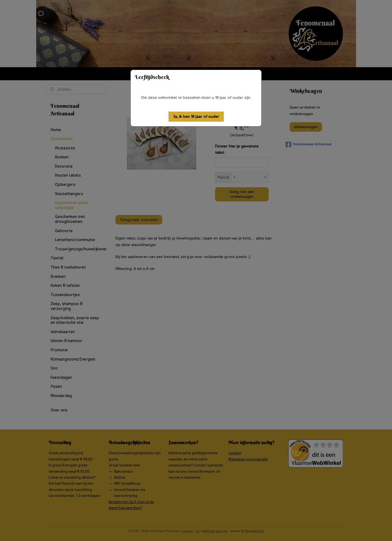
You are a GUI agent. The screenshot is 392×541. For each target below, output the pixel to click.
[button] (196, 117)
